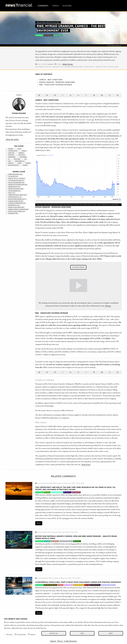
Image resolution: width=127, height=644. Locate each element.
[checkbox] (5, 634)
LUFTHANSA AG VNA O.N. (15, 181)
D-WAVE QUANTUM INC (15, 201)
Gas (9, 161)
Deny (111, 633)
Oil (25, 159)
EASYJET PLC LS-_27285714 (16, 179)
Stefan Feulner (68, 64)
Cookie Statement (70, 641)
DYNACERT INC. (12, 213)
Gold (18, 149)
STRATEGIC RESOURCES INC (16, 203)
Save (82, 633)
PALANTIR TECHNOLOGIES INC (17, 185)
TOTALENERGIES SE (14, 191)
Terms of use (86, 464)
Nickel (25, 165)
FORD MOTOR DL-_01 (14, 197)
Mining (10, 149)
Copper (27, 163)
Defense (10, 155)
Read (39, 523)
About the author (12, 139)
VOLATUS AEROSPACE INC (15, 183)
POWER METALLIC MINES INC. (17, 195)
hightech (21, 155)
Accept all (54, 633)
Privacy (60, 641)
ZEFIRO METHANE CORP (15, 189)
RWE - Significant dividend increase (56, 85)
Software (22, 157)
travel (23, 151)
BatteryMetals (13, 165)
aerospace (11, 157)
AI (8, 159)
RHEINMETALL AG (13, 205)
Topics (55, 6)
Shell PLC (11, 193)
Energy (10, 163)
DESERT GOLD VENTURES (15, 207)
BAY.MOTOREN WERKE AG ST (16, 199)
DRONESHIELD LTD (13, 187)
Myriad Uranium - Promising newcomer (57, 82)
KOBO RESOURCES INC (14, 174)
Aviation (10, 153)
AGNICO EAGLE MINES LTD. (16, 211)
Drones (20, 153)
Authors (67, 6)
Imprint (53, 641)
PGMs (19, 163)
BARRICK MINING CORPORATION (17, 209)
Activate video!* (78, 267)
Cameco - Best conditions (51, 80)
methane (16, 159)
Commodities (12, 151)
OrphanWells (19, 161)
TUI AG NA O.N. (12, 176)
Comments (43, 6)
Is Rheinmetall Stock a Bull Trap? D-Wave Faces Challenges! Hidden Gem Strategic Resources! (78, 582)
